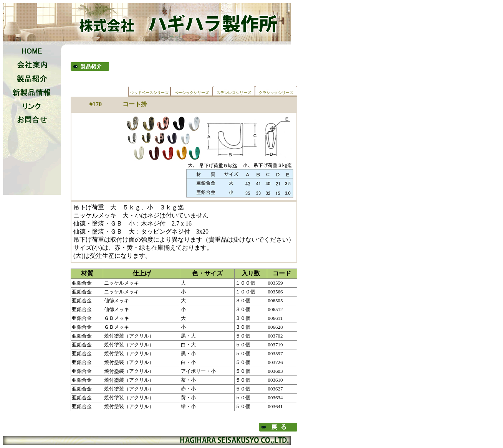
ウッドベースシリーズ (149, 93)
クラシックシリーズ (276, 93)
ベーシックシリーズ (192, 93)
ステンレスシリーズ (234, 93)
